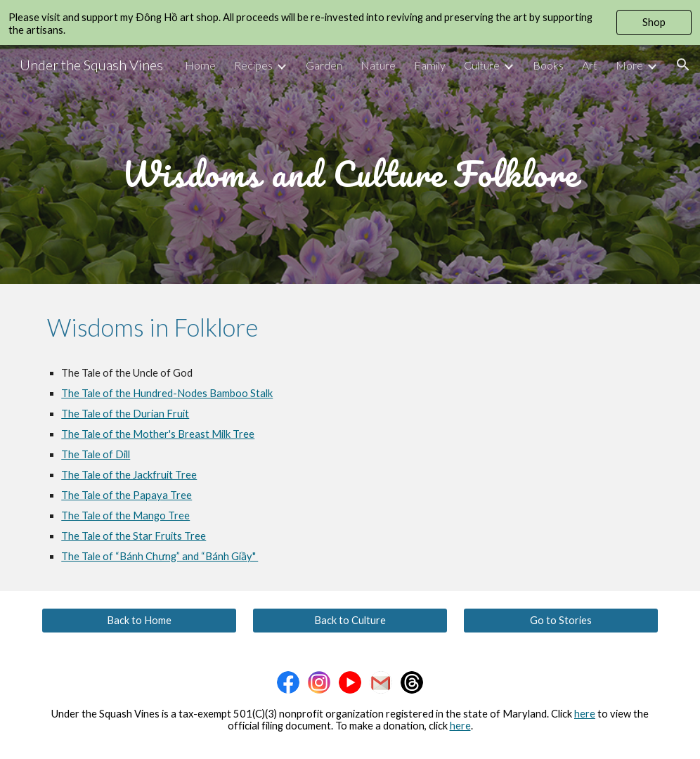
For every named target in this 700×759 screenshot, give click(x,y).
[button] (683, 65)
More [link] (629, 65)
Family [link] (430, 65)
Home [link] (200, 65)
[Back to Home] (139, 620)
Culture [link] (482, 65)
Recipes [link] (253, 65)
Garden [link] (324, 65)
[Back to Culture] (350, 620)
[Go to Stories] (561, 620)
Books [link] (548, 65)
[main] (350, 164)
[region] (350, 22)
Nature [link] (378, 65)
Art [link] (590, 65)
